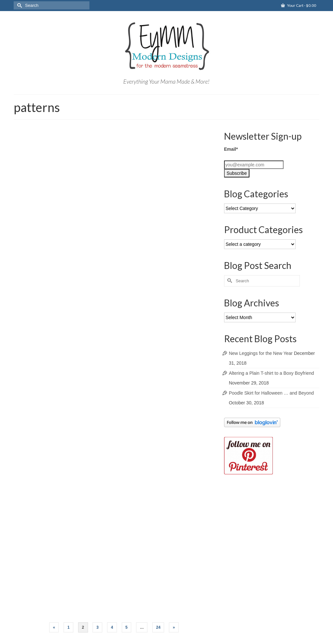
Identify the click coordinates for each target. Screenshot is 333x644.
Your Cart (299, 5)
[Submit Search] (19, 5)
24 (158, 627)
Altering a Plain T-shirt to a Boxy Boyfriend (272, 373)
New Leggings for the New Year (261, 353)
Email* (231, 149)
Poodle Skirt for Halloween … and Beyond (271, 393)
